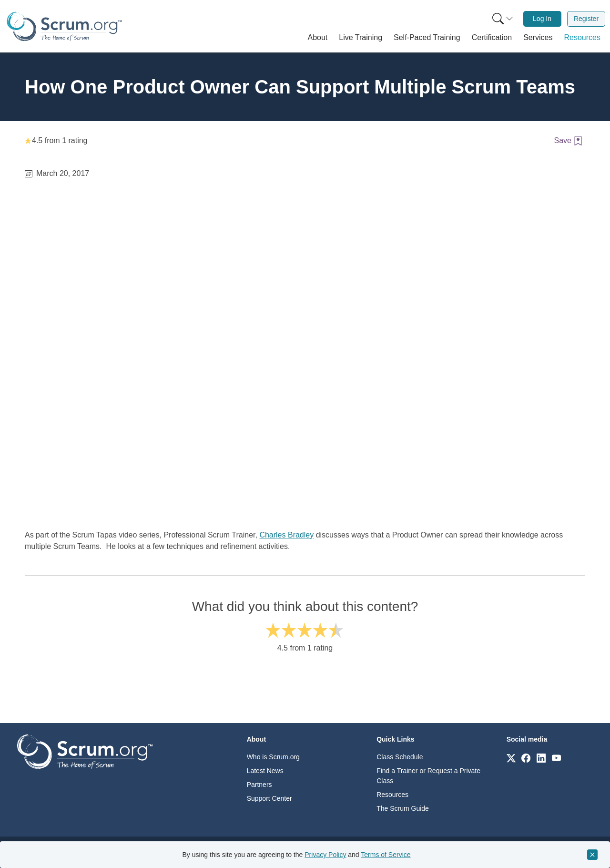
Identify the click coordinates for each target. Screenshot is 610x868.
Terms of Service (386, 855)
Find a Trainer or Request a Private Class (428, 776)
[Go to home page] (85, 751)
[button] (318, 38)
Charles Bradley (286, 535)
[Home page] (64, 26)
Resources (392, 795)
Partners (259, 785)
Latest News (265, 771)
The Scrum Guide (403, 808)
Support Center (269, 798)
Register (586, 19)
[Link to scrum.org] (511, 758)
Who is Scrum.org (273, 757)
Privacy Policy (325, 855)
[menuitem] (502, 19)
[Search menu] (503, 19)
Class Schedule (400, 757)
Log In (542, 19)
